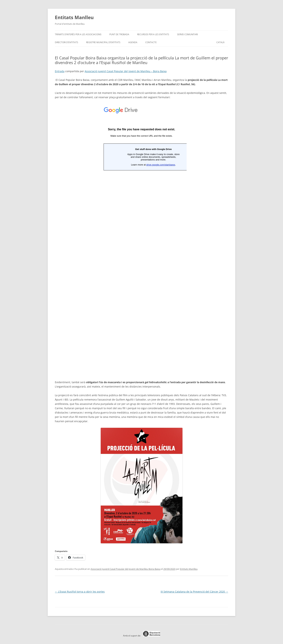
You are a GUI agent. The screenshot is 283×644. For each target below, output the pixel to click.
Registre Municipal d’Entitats (103, 42)
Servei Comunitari (187, 34)
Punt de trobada (119, 34)
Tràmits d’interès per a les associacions (78, 34)
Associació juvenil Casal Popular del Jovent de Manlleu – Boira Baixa (126, 71)
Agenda (133, 42)
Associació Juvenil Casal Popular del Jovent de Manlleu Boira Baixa (126, 569)
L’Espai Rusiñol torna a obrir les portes (80, 592)
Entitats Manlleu (74, 17)
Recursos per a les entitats (153, 34)
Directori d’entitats (67, 42)
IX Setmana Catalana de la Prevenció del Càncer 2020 (194, 592)
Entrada (60, 71)
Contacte (151, 42)
